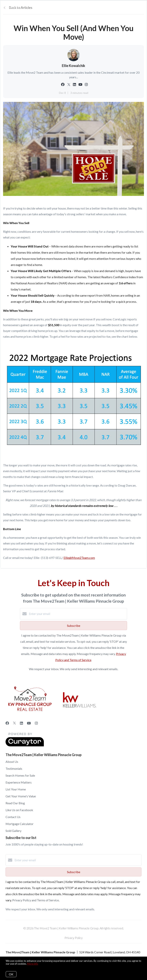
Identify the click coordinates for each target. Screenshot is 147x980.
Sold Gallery (13, 831)
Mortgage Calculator (20, 824)
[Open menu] (142, 7)
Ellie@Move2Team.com (79, 558)
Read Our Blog (15, 803)
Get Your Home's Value (21, 796)
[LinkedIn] (21, 723)
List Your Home (16, 789)
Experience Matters (19, 782)
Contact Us (13, 817)
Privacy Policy (74, 938)
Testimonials (14, 768)
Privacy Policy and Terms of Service (36, 900)
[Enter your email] (77, 614)
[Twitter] (14, 723)
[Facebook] (7, 723)
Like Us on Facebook (19, 810)
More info (33, 964)
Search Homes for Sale (20, 775)
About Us (12, 762)
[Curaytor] (25, 745)
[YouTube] (29, 723)
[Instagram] (36, 723)
